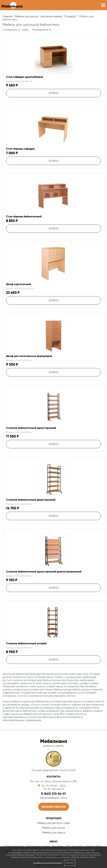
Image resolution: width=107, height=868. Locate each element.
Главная (7, 16)
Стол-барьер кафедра (20, 149)
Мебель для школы (26, 16)
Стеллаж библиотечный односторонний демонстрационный (44, 572)
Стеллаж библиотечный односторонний (31, 428)
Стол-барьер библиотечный (24, 216)
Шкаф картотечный (18, 284)
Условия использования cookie (48, 863)
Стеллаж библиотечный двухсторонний (31, 500)
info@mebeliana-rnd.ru (54, 798)
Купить (54, 93)
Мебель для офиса (54, 832)
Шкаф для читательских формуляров (29, 356)
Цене (25, 30)
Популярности (40, 30)
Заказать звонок (54, 807)
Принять (70, 863)
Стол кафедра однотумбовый (24, 77)
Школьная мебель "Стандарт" (59, 16)
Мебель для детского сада (54, 823)
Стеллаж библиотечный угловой (26, 643)
